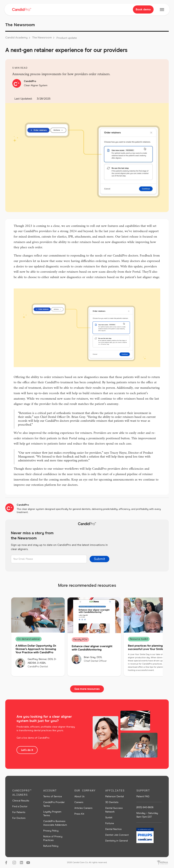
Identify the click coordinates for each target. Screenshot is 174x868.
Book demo (143, 9)
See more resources (87, 689)
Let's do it (27, 750)
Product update (67, 38)
